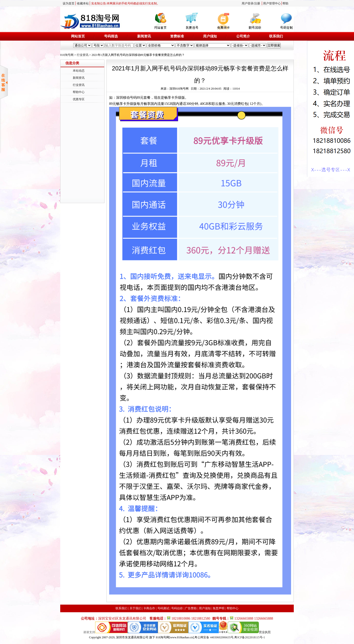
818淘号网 (67, 55)
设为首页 (69, 3)
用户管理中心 (272, 3)
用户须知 (210, 36)
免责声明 (219, 608)
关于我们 (135, 608)
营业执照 (265, 632)
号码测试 (163, 608)
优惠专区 (79, 99)
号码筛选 (111, 36)
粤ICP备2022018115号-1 (250, 637)
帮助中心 (79, 92)
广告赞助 (191, 608)
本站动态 (79, 71)
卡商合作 (149, 608)
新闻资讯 (144, 36)
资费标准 (177, 36)
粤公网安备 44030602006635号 (214, 637)
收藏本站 (83, 3)
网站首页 (78, 36)
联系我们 (276, 36)
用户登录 (248, 3)
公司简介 (243, 36)
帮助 (285, 3)
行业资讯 (83, 55)
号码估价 (177, 608)
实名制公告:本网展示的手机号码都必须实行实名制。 (125, 3)
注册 (257, 3)
